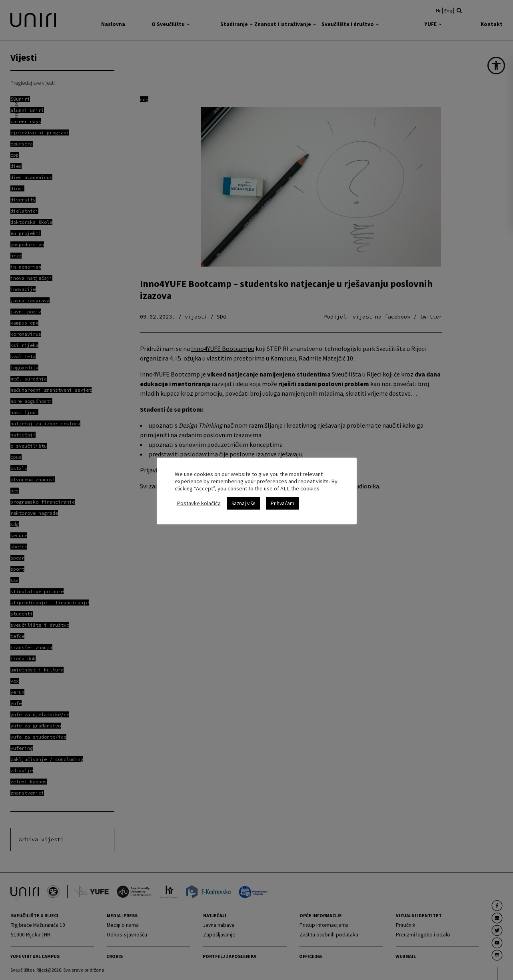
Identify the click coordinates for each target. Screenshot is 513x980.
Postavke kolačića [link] (199, 503)
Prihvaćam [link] (282, 503)
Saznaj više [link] (243, 503)
